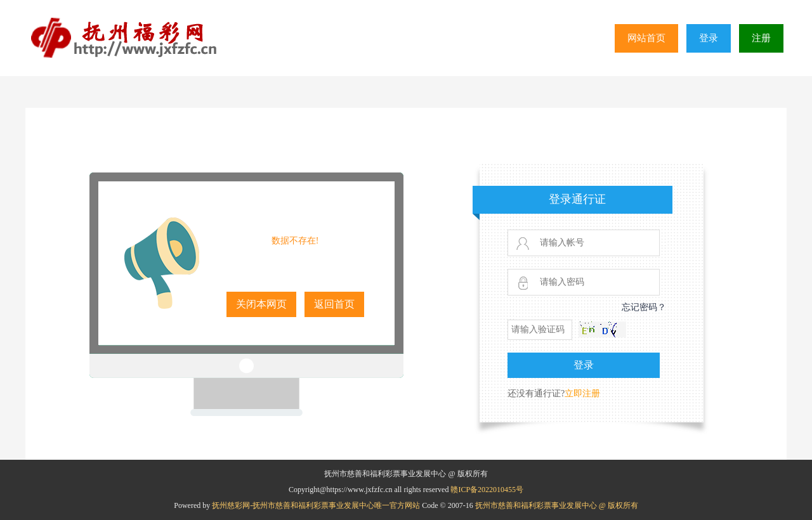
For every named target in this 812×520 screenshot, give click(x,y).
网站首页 (646, 38)
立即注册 (582, 393)
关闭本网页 (261, 304)
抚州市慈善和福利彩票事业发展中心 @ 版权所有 (557, 505)
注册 (761, 38)
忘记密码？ (644, 307)
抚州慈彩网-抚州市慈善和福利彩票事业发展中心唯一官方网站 (317, 505)
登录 (709, 38)
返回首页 (334, 304)
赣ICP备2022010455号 (487, 490)
